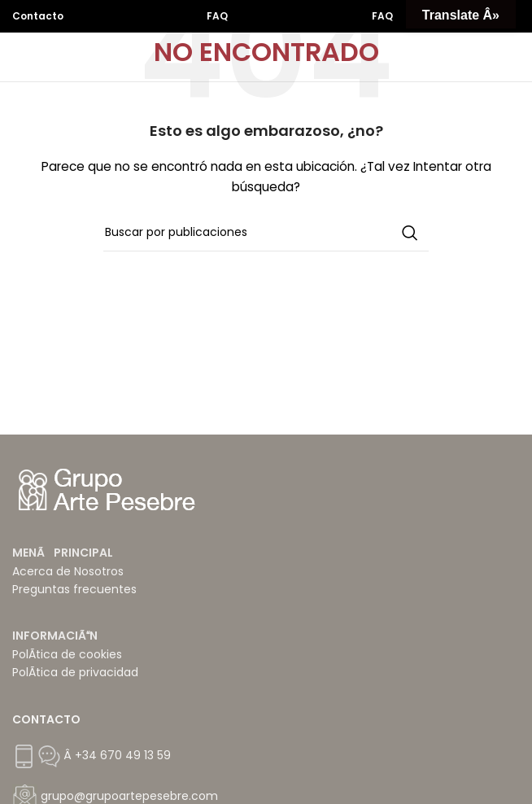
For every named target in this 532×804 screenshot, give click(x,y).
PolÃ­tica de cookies (67, 654)
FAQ (217, 16)
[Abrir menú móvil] (512, 57)
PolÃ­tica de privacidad (75, 672)
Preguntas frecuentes (74, 589)
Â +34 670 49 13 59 (116, 755)
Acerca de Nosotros (68, 571)
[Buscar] (266, 233)
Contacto (38, 16)
